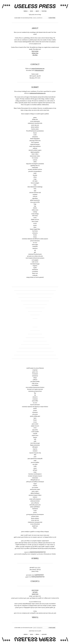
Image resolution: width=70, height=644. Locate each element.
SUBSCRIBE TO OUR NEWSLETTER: (24, 18)
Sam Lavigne (35, 51)
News (32, 11)
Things (26, 11)
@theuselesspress (39, 70)
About (37, 11)
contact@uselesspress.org (38, 68)
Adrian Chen (35, 53)
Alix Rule (35, 55)
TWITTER (44, 11)
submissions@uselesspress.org (38, 93)
